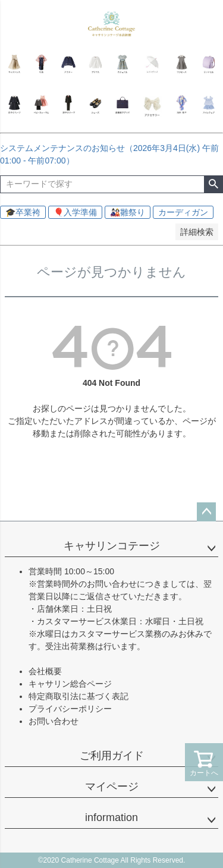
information (111, 817)
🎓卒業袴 (23, 212)
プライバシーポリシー (70, 709)
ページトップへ (206, 512)
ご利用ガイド (112, 756)
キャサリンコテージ (112, 546)
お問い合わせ (54, 721)
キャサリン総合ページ (70, 684)
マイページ (112, 787)
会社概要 (45, 671)
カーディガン (183, 212)
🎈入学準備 (75, 212)
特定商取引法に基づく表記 (78, 696)
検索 (213, 184)
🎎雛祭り (128, 212)
